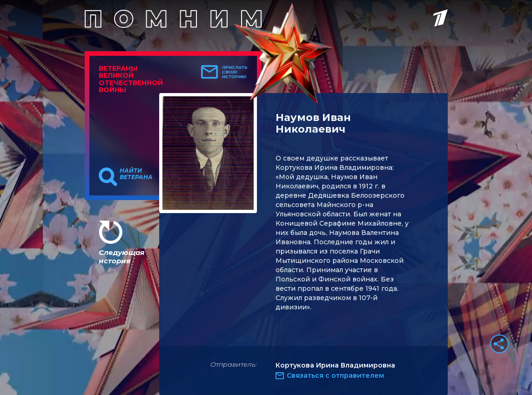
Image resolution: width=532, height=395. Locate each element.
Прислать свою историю (235, 72)
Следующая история (121, 257)
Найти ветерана (136, 174)
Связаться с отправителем (335, 375)
